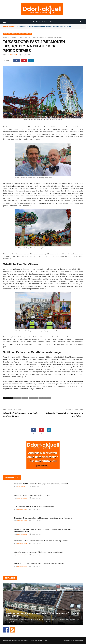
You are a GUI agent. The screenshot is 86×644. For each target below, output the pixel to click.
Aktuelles (15, 34)
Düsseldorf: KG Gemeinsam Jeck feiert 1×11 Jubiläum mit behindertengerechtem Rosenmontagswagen (43, 530)
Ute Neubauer (12, 55)
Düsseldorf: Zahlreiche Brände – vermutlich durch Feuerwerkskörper (39, 563)
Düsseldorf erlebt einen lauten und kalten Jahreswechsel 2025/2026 (39, 552)
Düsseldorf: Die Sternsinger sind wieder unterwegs (32, 495)
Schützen (22, 34)
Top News (28, 34)
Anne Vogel (21, 487)
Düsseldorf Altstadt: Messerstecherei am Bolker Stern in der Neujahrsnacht (41, 541)
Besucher (17, 398)
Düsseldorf (7, 34)
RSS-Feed (67, 641)
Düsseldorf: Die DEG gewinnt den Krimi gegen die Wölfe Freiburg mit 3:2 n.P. (45, 26)
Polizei (25, 398)
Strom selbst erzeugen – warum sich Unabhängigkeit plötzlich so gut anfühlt (43, 615)
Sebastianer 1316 (45, 398)
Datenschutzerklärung (21, 641)
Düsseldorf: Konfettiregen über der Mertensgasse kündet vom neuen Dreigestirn (43, 518)
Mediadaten (43, 641)
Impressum (7, 641)
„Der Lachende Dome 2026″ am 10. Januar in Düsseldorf (34, 507)
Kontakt (34, 641)
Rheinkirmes (34, 398)
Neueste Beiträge (12, 478)
